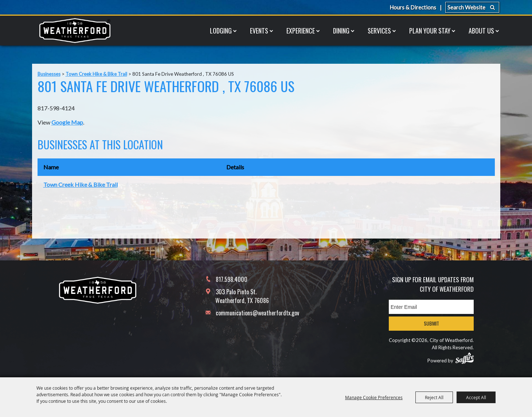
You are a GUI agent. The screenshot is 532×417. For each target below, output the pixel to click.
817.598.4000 (232, 279)
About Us (481, 31)
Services (379, 31)
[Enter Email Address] (431, 307)
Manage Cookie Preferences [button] (374, 397)
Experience (301, 31)
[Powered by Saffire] (465, 358)
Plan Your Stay (430, 31)
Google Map (67, 122)
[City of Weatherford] (75, 31)
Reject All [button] (434, 397)
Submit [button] (431, 323)
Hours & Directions (413, 7)
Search (492, 7)
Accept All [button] (476, 397)
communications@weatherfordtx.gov (257, 313)
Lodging (221, 31)
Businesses (49, 74)
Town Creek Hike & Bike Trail (96, 74)
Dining (341, 31)
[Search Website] (472, 7)
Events (259, 31)
